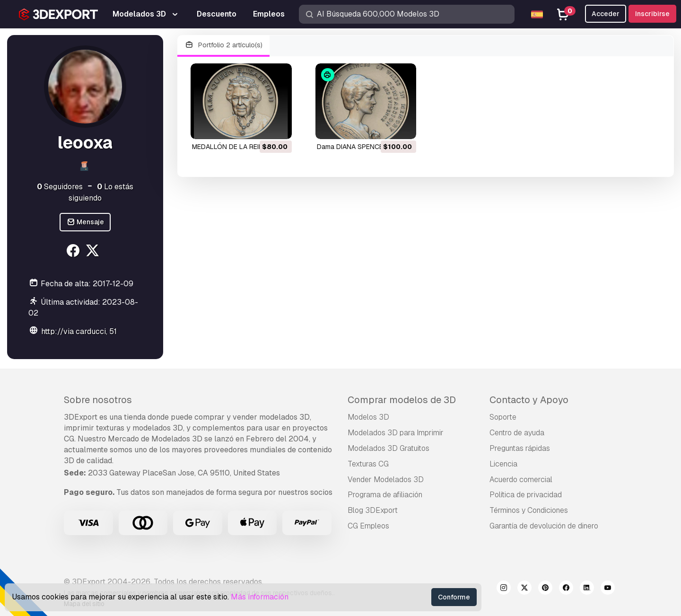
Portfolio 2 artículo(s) (223, 45)
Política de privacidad (526, 495)
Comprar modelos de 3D (402, 400)
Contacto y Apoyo (529, 400)
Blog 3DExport (373, 510)
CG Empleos (368, 526)
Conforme (454, 597)
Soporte (503, 417)
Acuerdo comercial (521, 480)
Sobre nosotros (98, 400)
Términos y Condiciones (529, 510)
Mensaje (85, 222)
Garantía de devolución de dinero (544, 526)
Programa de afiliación (385, 495)
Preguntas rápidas (520, 448)
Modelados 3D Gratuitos (389, 448)
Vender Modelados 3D (386, 480)
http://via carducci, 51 (79, 331)
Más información (260, 597)
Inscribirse (652, 14)
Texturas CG (368, 464)
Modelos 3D (368, 417)
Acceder (606, 14)
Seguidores (60, 187)
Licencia (503, 464)
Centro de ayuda (517, 433)
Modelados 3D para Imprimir (396, 433)
